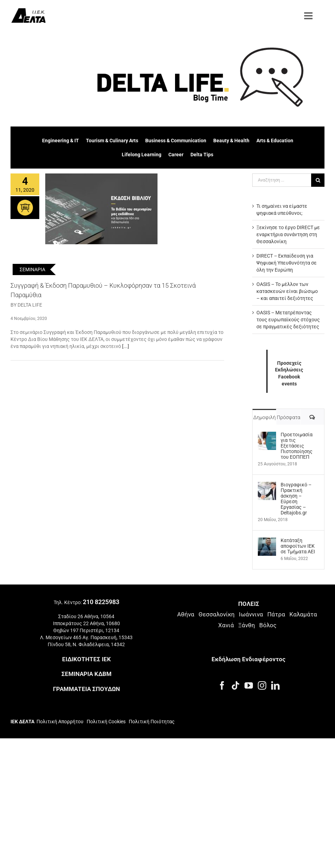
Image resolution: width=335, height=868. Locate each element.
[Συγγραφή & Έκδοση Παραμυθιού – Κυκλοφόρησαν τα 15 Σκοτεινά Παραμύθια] (101, 209)
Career (176, 155)
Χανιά (226, 625)
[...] (126, 346)
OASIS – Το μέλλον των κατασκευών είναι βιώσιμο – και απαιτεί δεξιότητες (287, 291)
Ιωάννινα (251, 614)
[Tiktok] (235, 685)
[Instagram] (262, 685)
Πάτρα (276, 614)
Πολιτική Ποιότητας (151, 722)
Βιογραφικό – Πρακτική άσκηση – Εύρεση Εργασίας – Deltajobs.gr (296, 499)
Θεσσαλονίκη (217, 614)
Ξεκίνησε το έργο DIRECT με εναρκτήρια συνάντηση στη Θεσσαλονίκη (288, 234)
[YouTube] (249, 685)
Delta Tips (202, 155)
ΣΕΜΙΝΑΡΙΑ (32, 269)
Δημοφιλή (264, 417)
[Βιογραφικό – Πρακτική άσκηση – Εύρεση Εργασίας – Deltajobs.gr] (267, 485)
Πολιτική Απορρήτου (60, 722)
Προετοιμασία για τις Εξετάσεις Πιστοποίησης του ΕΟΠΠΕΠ (297, 446)
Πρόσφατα (289, 417)
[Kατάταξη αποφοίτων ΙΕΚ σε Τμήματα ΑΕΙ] (267, 541)
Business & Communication (176, 141)
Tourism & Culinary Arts (112, 141)
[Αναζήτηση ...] (282, 180)
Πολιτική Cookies (106, 722)
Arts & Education (275, 141)
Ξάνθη (247, 625)
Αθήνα (186, 614)
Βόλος (268, 625)
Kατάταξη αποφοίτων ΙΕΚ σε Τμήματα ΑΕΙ (298, 546)
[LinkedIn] (275, 685)
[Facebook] (222, 685)
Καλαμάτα (303, 614)
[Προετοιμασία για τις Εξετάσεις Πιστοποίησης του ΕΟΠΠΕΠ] (267, 435)
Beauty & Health (231, 141)
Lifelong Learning (142, 155)
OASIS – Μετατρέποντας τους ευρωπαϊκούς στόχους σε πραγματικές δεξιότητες (288, 320)
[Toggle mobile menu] (309, 16)
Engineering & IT (61, 141)
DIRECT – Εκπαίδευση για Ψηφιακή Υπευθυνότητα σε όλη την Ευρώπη (287, 263)
